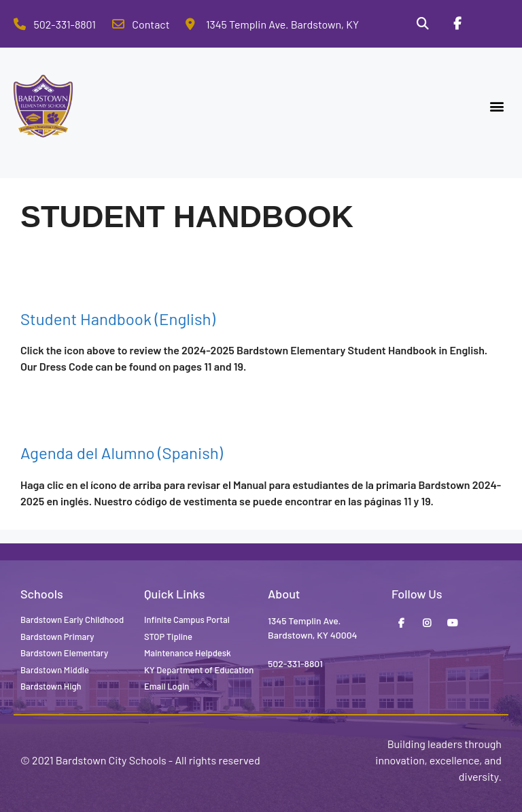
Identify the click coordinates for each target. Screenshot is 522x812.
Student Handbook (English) (118, 319)
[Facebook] (457, 24)
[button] (497, 106)
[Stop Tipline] (491, 24)
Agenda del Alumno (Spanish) (122, 453)
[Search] (423, 24)
